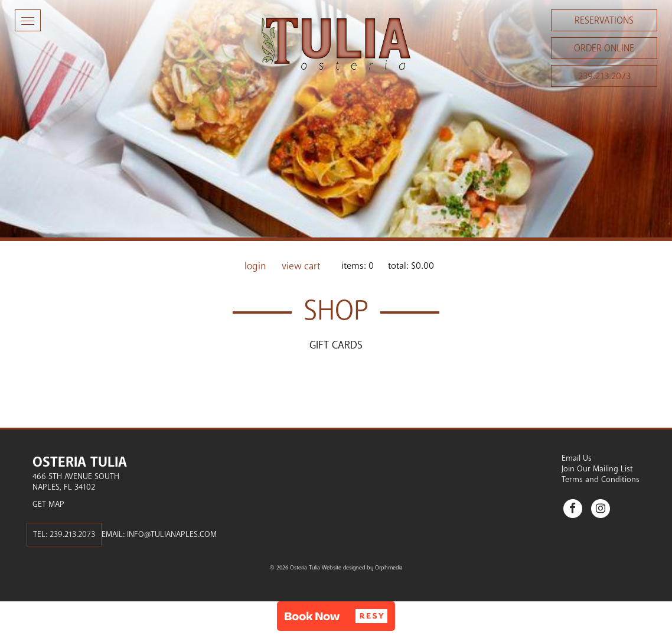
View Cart (301, 266)
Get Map (48, 504)
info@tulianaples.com (172, 534)
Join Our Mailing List (597, 469)
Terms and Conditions (601, 479)
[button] (336, 616)
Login (255, 266)
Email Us (577, 458)
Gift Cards (336, 345)
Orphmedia (389, 568)
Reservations (604, 21)
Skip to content (43, 54)
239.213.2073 (604, 76)
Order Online (604, 48)
